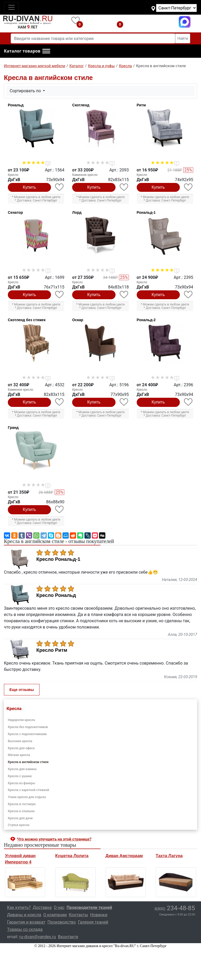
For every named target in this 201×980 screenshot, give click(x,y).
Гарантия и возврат (26, 922)
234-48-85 (175, 908)
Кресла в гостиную (22, 804)
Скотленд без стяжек (27, 320)
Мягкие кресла (19, 755)
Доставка (42, 907)
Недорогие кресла (21, 720)
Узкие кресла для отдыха (27, 797)
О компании (55, 915)
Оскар (78, 320)
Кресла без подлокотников (28, 727)
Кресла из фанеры (22, 783)
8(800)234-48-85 (152, 22)
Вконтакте (68, 937)
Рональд (16, 105)
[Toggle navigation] (12, 7)
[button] (27, 51)
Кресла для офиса (21, 748)
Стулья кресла (19, 825)
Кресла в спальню (21, 811)
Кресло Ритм (52, 650)
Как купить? (19, 907)
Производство (62, 922)
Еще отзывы (22, 690)
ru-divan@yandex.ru (38, 937)
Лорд (77, 212)
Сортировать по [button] (26, 91)
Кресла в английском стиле (28, 762)
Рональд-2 (146, 320)
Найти (183, 38)
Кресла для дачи (20, 818)
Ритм (141, 105)
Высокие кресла (20, 741)
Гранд (13, 428)
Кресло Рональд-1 (58, 559)
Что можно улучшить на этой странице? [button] (54, 839)
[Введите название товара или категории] (93, 38)
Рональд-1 (146, 212)
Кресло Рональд (56, 595)
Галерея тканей (93, 922)
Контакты (78, 915)
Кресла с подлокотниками (27, 734)
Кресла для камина (22, 769)
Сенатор (15, 212)
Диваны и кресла (24, 915)
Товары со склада (25, 929)
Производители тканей (89, 907)
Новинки (99, 915)
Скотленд (81, 105)
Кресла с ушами (20, 776)
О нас (59, 907)
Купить (29, 187)
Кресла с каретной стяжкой (28, 790)
